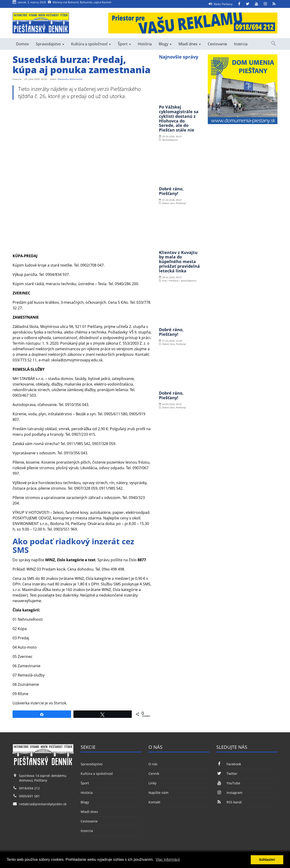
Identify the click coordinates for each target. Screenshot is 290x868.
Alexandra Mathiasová (70, 79)
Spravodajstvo (50, 44)
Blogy (165, 44)
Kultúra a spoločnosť (91, 44)
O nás (153, 764)
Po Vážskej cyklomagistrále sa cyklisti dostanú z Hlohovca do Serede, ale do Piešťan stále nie (179, 118)
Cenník (154, 774)
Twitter (227, 774)
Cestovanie (217, 44)
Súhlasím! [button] (267, 860)
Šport (124, 44)
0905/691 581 (29, 796)
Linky (152, 783)
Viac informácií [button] (168, 860)
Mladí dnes (190, 44)
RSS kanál (229, 802)
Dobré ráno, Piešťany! (171, 191)
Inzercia (241, 44)
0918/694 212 (29, 788)
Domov (22, 44)
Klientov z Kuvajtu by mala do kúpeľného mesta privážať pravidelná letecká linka (179, 262)
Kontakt (154, 802)
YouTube (228, 783)
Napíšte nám (158, 793)
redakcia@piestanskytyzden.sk (43, 804)
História (145, 44)
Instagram (229, 793)
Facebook (229, 764)
